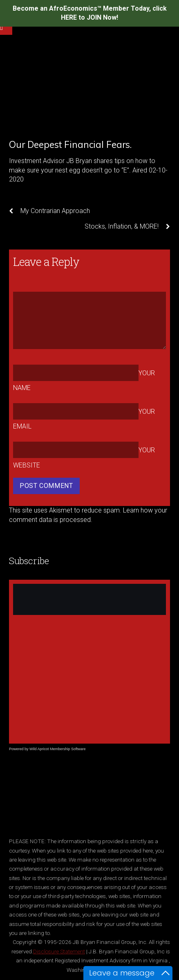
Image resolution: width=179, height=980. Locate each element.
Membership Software (68, 749)
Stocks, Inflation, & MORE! (127, 227)
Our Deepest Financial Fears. (70, 144)
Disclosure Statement (59, 951)
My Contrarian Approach (49, 211)
